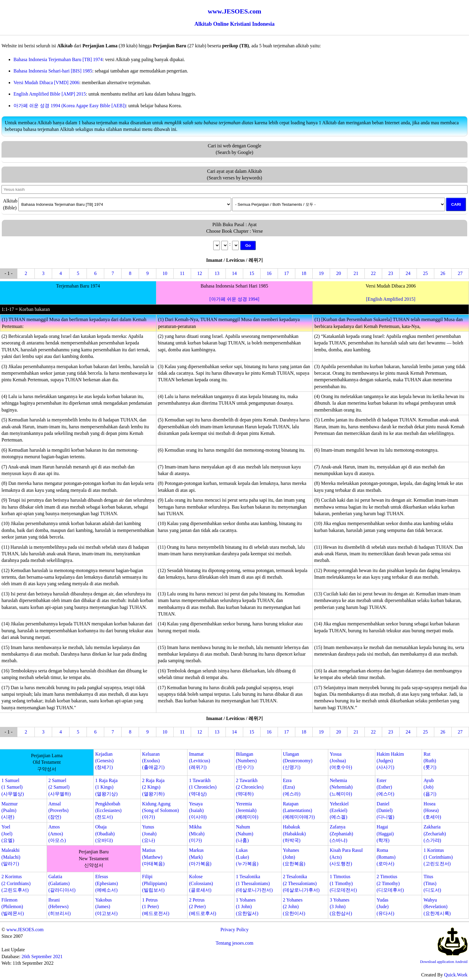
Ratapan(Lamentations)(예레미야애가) (299, 810)
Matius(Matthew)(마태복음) (153, 857)
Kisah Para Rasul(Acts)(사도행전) (346, 857)
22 (373, 273)
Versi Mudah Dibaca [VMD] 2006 (46, 83)
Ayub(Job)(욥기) (430, 787)
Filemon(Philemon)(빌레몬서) (13, 907)
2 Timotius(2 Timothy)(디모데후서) (390, 883)
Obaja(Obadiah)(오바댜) (105, 834)
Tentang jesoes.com (234, 943)
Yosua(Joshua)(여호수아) (341, 761)
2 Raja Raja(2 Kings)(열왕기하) (153, 787)
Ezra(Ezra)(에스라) (292, 787)
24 (408, 273)
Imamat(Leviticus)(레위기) (199, 761)
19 (321, 273)
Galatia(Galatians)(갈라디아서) (62, 883)
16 (269, 273)
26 (443, 273)
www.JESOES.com (25, 930)
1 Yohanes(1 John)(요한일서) (247, 907)
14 (234, 273)
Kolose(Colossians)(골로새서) (201, 883)
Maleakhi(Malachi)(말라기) (11, 857)
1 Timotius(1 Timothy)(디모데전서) (343, 883)
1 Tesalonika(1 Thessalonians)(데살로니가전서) (254, 883)
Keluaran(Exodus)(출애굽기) (153, 761)
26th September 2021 (42, 956)
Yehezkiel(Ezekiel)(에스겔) (339, 810)
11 (182, 273)
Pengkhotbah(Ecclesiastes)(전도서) (108, 810)
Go (248, 245)
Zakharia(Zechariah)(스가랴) (435, 834)
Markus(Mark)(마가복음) (200, 857)
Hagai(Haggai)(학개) (385, 834)
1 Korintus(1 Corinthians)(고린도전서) (438, 857)
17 (287, 273)
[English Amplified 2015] (391, 299)
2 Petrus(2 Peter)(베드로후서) (203, 907)
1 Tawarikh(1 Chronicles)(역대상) (203, 787)
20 (339, 273)
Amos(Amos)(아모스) (57, 834)
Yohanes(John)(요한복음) (294, 857)
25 (426, 273)
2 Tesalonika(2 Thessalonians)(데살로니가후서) (301, 883)
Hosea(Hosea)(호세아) (432, 810)
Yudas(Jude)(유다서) (386, 907)
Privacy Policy (234, 930)
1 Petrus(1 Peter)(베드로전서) (156, 907)
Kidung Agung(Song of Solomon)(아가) (161, 810)
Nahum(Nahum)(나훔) (245, 834)
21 (356, 273)
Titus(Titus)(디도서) (432, 883)
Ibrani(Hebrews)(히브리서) (59, 907)
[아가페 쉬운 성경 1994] (234, 299)
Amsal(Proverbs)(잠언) (58, 810)
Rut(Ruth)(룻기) (430, 761)
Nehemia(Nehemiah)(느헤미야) (341, 787)
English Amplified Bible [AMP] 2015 (50, 94)
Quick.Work (456, 975)
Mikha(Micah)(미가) (197, 834)
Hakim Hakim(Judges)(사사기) (390, 761)
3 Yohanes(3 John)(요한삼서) (341, 907)
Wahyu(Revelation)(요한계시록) (437, 907)
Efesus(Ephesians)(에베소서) (107, 883)
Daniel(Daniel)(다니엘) (386, 810)
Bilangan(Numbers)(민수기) (246, 761)
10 (165, 273)
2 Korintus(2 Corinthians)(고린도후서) (16, 883)
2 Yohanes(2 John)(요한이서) (294, 907)
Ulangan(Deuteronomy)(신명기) (298, 761)
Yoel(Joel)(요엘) (8, 834)
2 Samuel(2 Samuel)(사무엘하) (59, 787)
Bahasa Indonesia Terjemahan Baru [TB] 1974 (58, 59)
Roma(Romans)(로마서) (386, 857)
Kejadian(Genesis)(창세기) (104, 761)
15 (252, 273)
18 (304, 273)
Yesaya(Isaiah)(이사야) (198, 810)
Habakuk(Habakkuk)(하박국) (294, 834)
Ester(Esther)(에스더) (386, 787)
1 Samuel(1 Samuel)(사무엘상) (13, 787)
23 (391, 273)
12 (200, 273)
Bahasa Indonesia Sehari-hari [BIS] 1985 (53, 71)
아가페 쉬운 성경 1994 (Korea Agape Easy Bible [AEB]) (70, 106)
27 (460, 273)
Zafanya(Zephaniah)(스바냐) (341, 834)
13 (217, 273)
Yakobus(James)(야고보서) (106, 907)
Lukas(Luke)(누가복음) (247, 857)
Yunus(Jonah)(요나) (149, 834)
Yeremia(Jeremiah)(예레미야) (247, 810)
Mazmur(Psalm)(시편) (10, 810)
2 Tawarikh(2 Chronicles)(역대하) (250, 787)
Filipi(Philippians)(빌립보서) (155, 883)
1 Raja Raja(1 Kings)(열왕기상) (106, 787)
